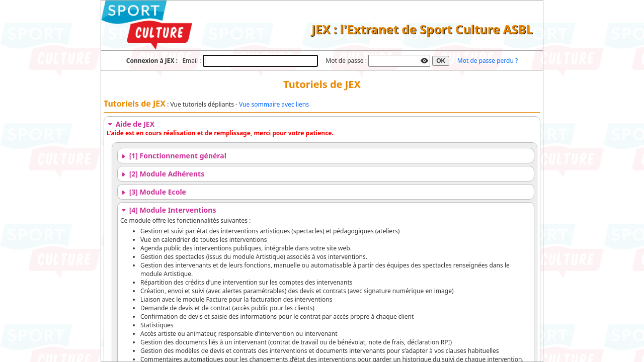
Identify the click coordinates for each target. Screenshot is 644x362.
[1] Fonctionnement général (173, 156)
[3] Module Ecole (153, 192)
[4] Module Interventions (168, 210)
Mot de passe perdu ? (488, 61)
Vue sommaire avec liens (274, 104)
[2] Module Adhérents (162, 174)
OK (441, 61)
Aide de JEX (131, 124)
